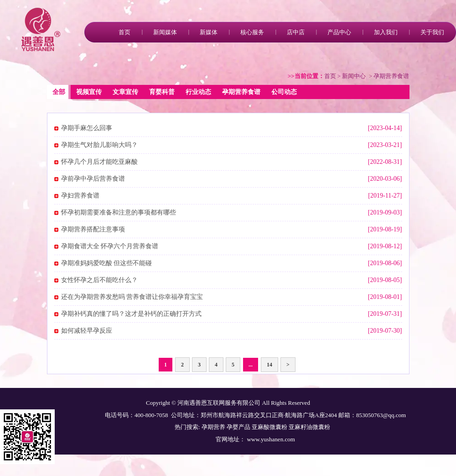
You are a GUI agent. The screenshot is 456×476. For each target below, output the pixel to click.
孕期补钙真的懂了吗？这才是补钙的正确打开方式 (131, 314)
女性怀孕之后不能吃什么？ (99, 280)
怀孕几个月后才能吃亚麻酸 (99, 162)
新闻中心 (354, 76)
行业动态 (198, 92)
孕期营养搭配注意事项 (93, 229)
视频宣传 (89, 92)
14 (269, 365)
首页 (124, 32)
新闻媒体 (165, 32)
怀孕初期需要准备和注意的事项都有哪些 (119, 212)
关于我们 (432, 32)
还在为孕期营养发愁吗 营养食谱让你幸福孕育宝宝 (132, 297)
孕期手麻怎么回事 (87, 128)
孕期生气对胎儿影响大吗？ (99, 145)
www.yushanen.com (270, 439)
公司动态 (284, 92)
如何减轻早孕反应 (87, 331)
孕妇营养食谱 (80, 196)
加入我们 (386, 32)
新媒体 (209, 32)
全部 (59, 92)
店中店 (296, 32)
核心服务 (252, 32)
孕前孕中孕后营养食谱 (93, 179)
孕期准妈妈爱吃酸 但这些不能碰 (107, 263)
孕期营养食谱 (241, 92)
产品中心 (339, 32)
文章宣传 (125, 92)
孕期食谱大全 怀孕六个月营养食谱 (110, 246)
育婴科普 (162, 92)
